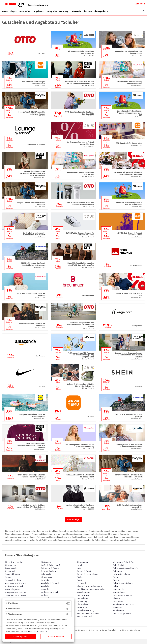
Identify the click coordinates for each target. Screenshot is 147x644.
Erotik (115, 577)
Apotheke (45, 586)
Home (5, 11)
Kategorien (52, 11)
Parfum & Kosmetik (50, 592)
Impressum (42, 632)
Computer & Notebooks (16, 592)
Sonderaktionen (78, 630)
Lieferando (76, 11)
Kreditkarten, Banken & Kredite (91, 589)
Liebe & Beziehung (121, 574)
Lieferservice (47, 577)
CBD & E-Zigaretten (122, 613)
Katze (80, 568)
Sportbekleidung (12, 574)
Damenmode (11, 568)
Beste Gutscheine (110, 630)
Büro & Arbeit (83, 595)
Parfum (44, 595)
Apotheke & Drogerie (50, 583)
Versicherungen (84, 592)
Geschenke (118, 601)
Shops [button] (13, 11)
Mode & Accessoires (14, 562)
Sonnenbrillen (119, 589)
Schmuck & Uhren (13, 580)
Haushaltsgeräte (12, 589)
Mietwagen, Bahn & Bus (124, 562)
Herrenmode (11, 565)
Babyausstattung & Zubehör (125, 568)
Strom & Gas (83, 607)
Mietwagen (46, 562)
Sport (79, 580)
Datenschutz (30, 632)
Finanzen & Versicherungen (89, 586)
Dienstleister (82, 604)
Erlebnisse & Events (50, 568)
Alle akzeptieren (20, 637)
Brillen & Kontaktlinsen (123, 583)
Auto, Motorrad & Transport (89, 613)
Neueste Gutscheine (131, 630)
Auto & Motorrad (84, 616)
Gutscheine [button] (25, 11)
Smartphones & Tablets (16, 595)
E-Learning (82, 601)
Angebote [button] (38, 11)
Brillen (116, 586)
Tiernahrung (82, 562)
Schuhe (9, 577)
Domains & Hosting (86, 610)
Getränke (45, 580)
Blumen (116, 598)
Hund (79, 565)
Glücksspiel (82, 583)
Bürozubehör (83, 598)
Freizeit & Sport (84, 571)
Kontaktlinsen (119, 592)
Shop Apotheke (101, 11)
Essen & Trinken (48, 571)
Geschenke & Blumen (123, 595)
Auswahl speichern (56, 637)
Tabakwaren (118, 610)
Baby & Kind (118, 565)
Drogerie (45, 589)
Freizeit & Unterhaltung (87, 574)
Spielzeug (117, 571)
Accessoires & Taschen (16, 583)
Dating (116, 580)
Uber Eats (87, 11)
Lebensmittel (47, 574)
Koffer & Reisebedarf (50, 565)
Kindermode (11, 571)
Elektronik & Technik (14, 586)
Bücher (80, 577)
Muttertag (64, 11)
